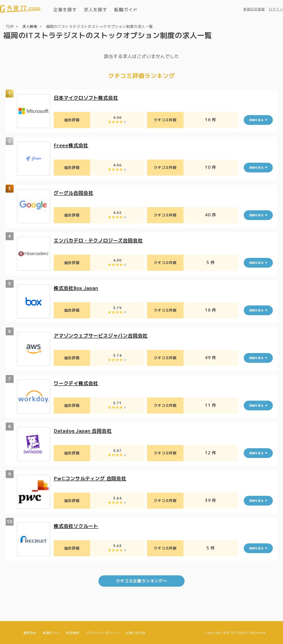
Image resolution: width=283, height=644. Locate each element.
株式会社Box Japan (77, 288)
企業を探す (65, 10)
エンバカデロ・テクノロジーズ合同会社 (100, 240)
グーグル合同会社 (74, 192)
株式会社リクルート (77, 526)
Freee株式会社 (72, 145)
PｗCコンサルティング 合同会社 (92, 478)
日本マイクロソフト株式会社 (87, 97)
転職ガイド (126, 10)
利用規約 (73, 632)
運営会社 (30, 632)
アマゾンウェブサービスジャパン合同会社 (103, 335)
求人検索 (30, 26)
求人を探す (95, 10)
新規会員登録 (254, 9)
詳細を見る (256, 120)
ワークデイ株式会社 (77, 383)
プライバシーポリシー (102, 632)
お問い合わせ (136, 632)
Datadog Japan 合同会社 (85, 430)
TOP (10, 26)
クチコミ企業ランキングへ (141, 580)
